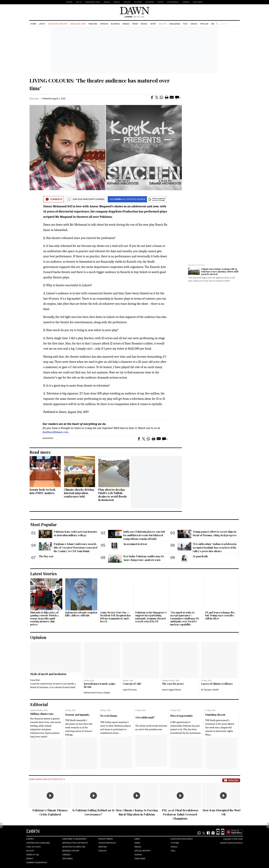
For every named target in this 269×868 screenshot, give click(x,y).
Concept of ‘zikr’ (132, 684)
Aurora (127, 2)
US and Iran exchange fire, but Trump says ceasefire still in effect (220, 615)
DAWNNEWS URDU (93, 2)
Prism (135, 24)
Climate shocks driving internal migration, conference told (79, 493)
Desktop (102, 851)
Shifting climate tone (42, 714)
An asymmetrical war (135, 544)
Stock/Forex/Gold (107, 843)
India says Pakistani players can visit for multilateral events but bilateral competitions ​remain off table (144, 535)
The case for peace (173, 684)
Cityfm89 (175, 843)
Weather (103, 847)
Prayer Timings (106, 839)
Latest (42, 24)
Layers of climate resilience (217, 684)
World (144, 24)
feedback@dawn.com (55, 432)
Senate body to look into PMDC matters (42, 491)
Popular (204, 24)
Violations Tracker (58, 24)
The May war (46, 556)
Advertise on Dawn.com (74, 847)
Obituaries (198, 2)
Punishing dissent (215, 715)
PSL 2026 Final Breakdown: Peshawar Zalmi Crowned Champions (180, 814)
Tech (185, 24)
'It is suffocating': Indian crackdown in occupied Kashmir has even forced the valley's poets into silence (215, 548)
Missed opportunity (182, 716)
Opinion (104, 24)
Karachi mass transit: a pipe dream (100, 685)
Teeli (173, 851)
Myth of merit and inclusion (48, 674)
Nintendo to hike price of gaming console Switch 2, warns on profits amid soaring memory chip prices (45, 618)
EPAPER (69, 2)
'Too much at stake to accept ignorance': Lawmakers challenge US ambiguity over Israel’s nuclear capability (185, 618)
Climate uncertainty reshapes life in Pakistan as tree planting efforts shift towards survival (220, 272)
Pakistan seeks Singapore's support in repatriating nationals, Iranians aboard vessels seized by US (151, 617)
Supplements (173, 2)
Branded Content (197, 265)
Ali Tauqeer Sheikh (210, 690)
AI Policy (30, 851)
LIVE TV (79, 2)
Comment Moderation (36, 863)
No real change (109, 716)
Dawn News (140, 859)
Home (33, 24)
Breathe (163, 24)
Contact (30, 839)
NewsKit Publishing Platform (231, 843)
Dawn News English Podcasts (47, 779)
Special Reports (142, 851)
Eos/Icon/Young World (182, 839)
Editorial (39, 704)
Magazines (175, 24)
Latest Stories (43, 574)
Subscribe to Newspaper (74, 839)
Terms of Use (33, 855)
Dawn (137, 839)
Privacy (30, 859)
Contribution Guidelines (38, 843)
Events (161, 2)
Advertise (150, 2)
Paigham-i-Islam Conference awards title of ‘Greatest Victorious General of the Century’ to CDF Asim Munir (76, 548)
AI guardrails (200, 556)
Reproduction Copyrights (75, 843)
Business (115, 24)
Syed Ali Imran (130, 690)
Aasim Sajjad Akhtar (172, 690)
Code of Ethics (33, 847)
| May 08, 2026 (134, 17)
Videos (194, 24)
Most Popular (44, 524)
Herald (117, 2)
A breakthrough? (145, 717)
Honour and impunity (77, 715)
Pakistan (93, 24)
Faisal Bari (35, 680)
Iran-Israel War (78, 24)
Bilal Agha (34, 99)
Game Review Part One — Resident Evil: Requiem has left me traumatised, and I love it (115, 617)
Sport (153, 24)
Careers (186, 2)
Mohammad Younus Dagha (97, 693)
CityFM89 (138, 2)
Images (107, 2)
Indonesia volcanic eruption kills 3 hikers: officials (81, 614)
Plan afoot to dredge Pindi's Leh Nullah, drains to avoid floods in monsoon (112, 495)
